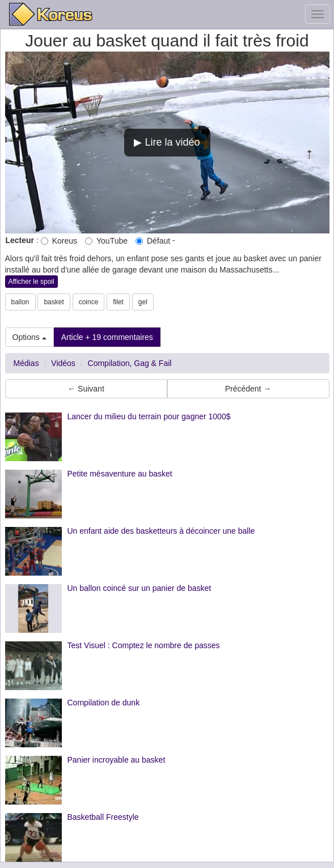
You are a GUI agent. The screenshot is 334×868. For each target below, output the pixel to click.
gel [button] (143, 302)
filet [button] (118, 302)
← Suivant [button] (86, 389)
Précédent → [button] (248, 389)
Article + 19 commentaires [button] (107, 337)
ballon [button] (20, 302)
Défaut (153, 241)
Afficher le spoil (31, 282)
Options (29, 337)
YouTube (106, 241)
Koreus (59, 241)
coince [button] (89, 302)
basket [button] (54, 302)
